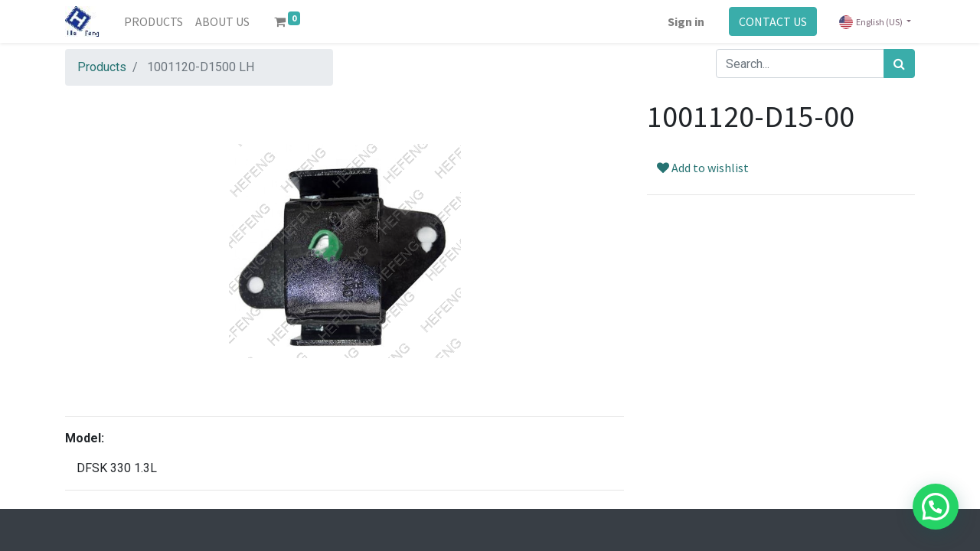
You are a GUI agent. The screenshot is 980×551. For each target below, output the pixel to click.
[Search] (899, 64)
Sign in (686, 21)
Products (102, 67)
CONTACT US (773, 21)
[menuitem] (154, 21)
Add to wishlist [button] (703, 168)
